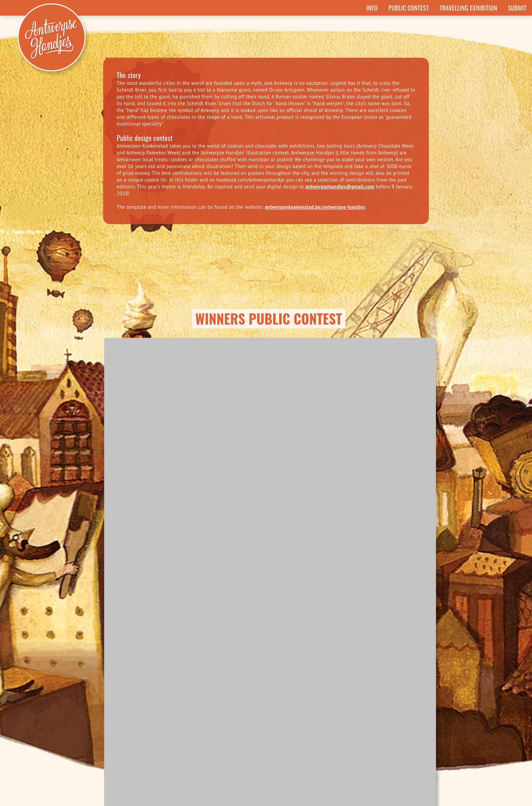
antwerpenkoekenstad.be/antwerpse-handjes (315, 207)
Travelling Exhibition (468, 8)
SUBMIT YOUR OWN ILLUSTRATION (266, 723)
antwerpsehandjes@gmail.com (340, 187)
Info (372, 8)
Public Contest (409, 8)
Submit (518, 8)
